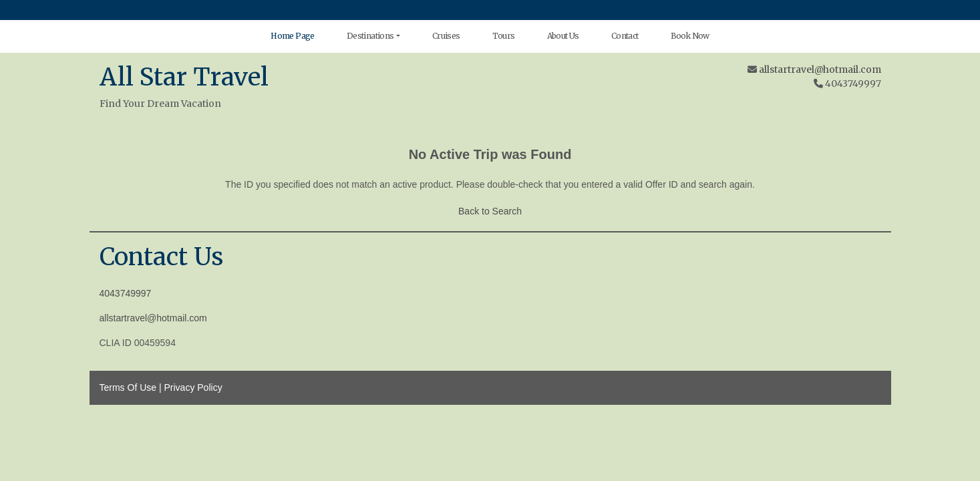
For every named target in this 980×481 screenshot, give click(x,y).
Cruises (446, 36)
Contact (625, 36)
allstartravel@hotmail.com (820, 69)
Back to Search (490, 211)
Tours (504, 36)
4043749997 (126, 293)
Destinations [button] (370, 36)
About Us (563, 36)
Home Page (293, 36)
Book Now (690, 36)
